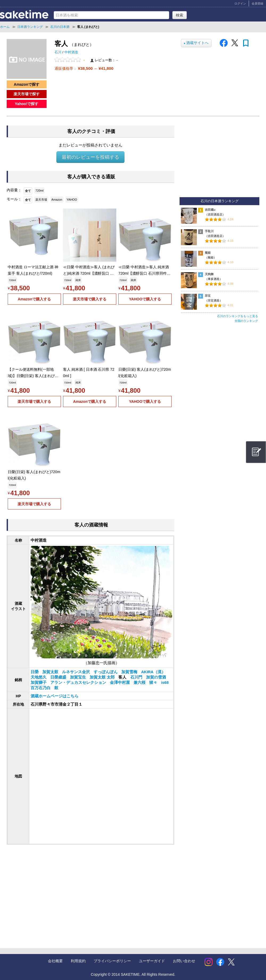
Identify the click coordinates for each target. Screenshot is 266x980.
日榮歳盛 (59, 677)
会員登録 (257, 3)
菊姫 (208, 253)
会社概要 (55, 961)
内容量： (14, 190)
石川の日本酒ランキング (220, 201)
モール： (14, 199)
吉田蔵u (210, 210)
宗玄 (208, 296)
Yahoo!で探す (27, 104)
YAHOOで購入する (145, 299)
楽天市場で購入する (90, 299)
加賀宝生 (78, 677)
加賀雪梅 (130, 672)
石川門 (137, 677)
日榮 (35, 672)
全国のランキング (246, 321)
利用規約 (78, 961)
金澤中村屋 (120, 683)
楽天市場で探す (27, 94)
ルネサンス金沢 (76, 672)
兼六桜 (140, 683)
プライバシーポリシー (112, 961)
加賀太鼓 (51, 672)
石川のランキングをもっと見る (238, 316)
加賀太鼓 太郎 (103, 677)
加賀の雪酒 (156, 677)
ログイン (240, 3)
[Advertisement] (86, 891)
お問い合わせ (184, 961)
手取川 (209, 231)
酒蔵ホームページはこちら (55, 696)
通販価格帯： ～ (84, 68)
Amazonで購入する (34, 299)
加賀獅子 (39, 683)
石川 (59, 52)
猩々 (154, 683)
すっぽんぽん (106, 672)
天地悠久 (39, 677)
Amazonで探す (27, 84)
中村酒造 (71, 52)
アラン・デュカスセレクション (79, 683)
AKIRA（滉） (153, 672)
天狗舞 (209, 274)
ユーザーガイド (152, 961)
